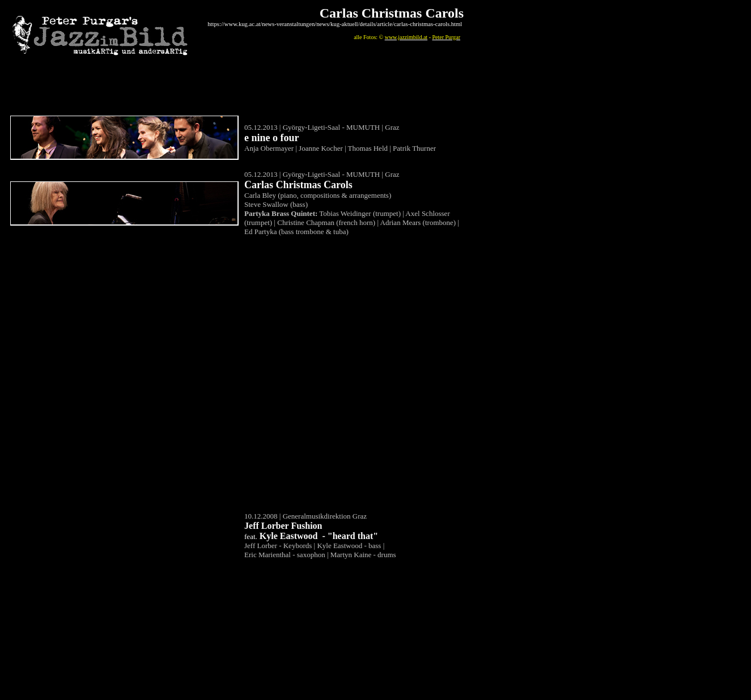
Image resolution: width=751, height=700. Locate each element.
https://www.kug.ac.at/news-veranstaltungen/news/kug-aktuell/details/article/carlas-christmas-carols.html (335, 24)
